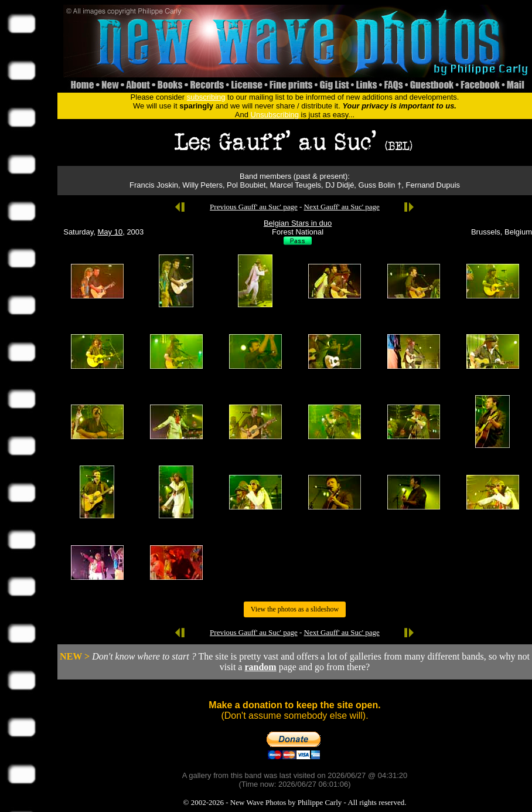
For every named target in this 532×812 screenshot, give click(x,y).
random (260, 667)
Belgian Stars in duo (298, 223)
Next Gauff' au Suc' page (342, 207)
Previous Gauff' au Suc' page (254, 207)
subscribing (206, 97)
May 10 (110, 232)
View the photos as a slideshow (295, 609)
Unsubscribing (275, 115)
